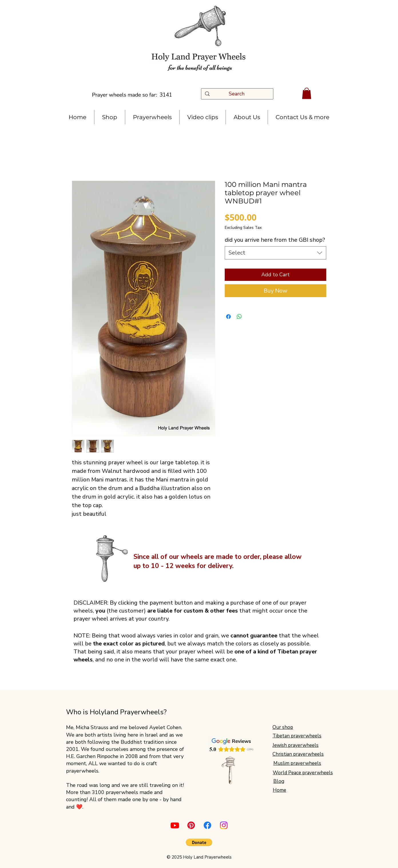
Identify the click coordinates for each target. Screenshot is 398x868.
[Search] (239, 94)
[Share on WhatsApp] (239, 317)
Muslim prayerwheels (297, 763)
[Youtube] (175, 825)
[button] (307, 93)
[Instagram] (224, 825)
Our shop (283, 727)
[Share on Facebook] (228, 317)
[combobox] (275, 253)
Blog (279, 781)
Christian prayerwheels (298, 754)
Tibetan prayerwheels (297, 736)
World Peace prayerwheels (303, 773)
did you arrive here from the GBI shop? (275, 240)
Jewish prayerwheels (295, 745)
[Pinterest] (191, 825)
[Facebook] (207, 825)
